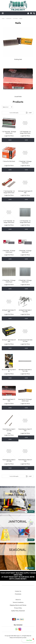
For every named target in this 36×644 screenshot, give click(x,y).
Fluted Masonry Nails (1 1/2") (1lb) (9, 430)
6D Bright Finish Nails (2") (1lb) (9, 341)
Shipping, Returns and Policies (18, 605)
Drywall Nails (18, 96)
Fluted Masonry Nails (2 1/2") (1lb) (9, 460)
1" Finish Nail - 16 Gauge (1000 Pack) (25, 162)
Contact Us (18, 591)
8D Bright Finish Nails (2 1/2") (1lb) (25, 370)
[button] (28, 640)
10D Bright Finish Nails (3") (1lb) (25, 192)
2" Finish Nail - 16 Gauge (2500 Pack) (25, 281)
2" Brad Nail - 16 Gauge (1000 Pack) (9, 251)
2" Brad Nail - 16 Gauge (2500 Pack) (25, 251)
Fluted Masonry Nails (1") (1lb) (25, 430)
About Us (18, 599)
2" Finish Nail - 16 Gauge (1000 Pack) (9, 281)
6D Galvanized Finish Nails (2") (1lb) (25, 341)
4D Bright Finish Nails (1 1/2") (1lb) (25, 311)
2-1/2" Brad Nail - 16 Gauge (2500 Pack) (25, 221)
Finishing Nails (18, 59)
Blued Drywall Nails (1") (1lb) (9, 400)
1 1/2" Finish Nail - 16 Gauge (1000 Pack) (25, 132)
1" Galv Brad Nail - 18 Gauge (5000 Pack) (9, 192)
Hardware (9, 18)
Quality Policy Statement (18, 611)
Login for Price (9, 136)
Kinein (25, 637)
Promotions (18, 594)
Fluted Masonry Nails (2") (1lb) (25, 460)
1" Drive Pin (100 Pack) (9, 161)
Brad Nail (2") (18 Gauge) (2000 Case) (25, 400)
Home (3, 18)
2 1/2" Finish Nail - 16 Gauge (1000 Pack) (9, 221)
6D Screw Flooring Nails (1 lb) (9, 370)
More (10, 140)
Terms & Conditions (18, 602)
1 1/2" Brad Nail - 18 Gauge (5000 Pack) (9, 132)
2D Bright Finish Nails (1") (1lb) (9, 311)
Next (31, 113)
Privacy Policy (18, 608)
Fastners (15, 18)
